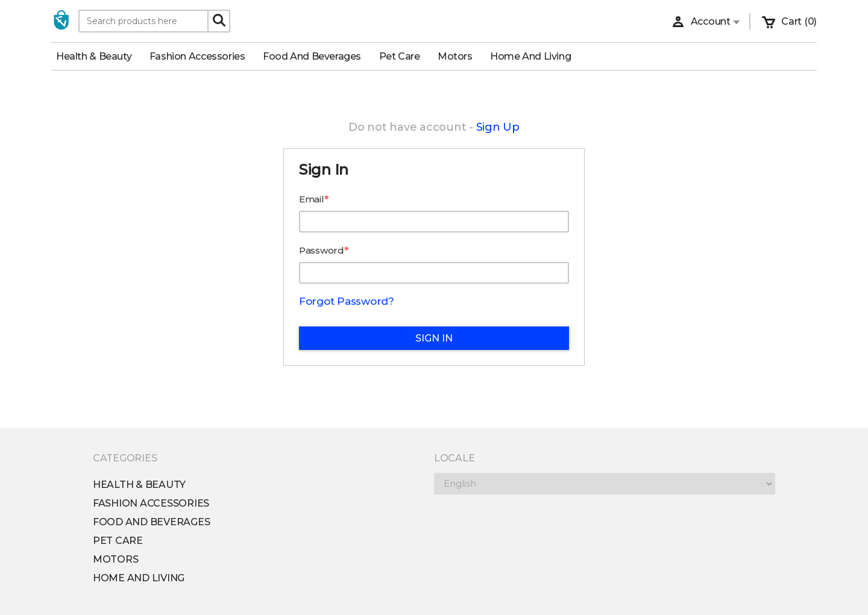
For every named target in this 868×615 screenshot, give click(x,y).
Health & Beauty (99, 56)
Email (312, 199)
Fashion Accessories (202, 56)
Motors (460, 56)
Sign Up (498, 127)
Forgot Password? (347, 301)
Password (322, 250)
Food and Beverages (317, 56)
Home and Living (535, 56)
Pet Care (404, 56)
